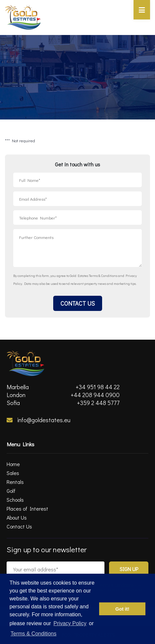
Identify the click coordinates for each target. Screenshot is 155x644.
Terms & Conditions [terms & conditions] (34, 634)
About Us (17, 517)
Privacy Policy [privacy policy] (70, 623)
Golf (11, 491)
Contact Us (78, 303)
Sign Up (129, 569)
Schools (15, 500)
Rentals (15, 482)
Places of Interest (27, 508)
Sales (13, 473)
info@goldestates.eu (39, 420)
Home (13, 464)
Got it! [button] (122, 609)
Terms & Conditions (103, 275)
